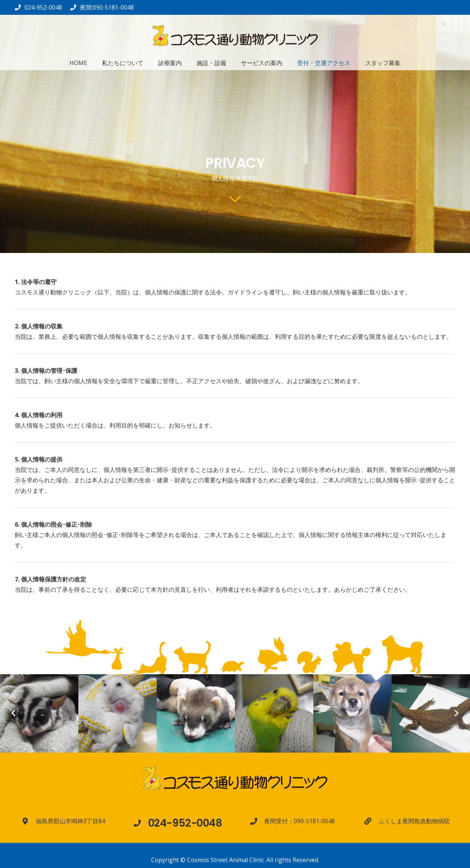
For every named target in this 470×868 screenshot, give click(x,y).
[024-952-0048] (141, 823)
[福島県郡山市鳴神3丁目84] (29, 821)
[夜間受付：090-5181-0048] (257, 821)
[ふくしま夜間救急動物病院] (371, 821)
